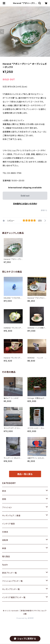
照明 (4, 499)
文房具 (5, 532)
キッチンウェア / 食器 (11, 516)
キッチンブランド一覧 (11, 589)
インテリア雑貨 (8, 524)
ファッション (7, 507)
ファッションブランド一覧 (12, 581)
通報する (44, 210)
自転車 (5, 540)
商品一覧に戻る (25, 474)
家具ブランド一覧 (9, 573)
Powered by (25, 618)
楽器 (4, 548)
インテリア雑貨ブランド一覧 (14, 597)
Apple (5, 565)
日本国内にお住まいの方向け (25, 204)
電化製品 (6, 556)
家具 (4, 491)
